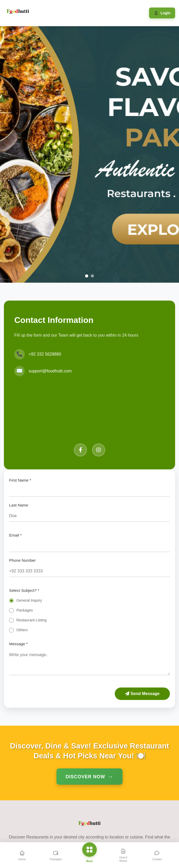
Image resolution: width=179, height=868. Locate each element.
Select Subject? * (24, 590)
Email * (15, 535)
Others (22, 630)
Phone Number (22, 560)
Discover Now (85, 777)
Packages (25, 610)
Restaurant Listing (31, 620)
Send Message (142, 694)
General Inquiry (29, 600)
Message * (18, 644)
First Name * (20, 480)
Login (165, 13)
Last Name (19, 505)
